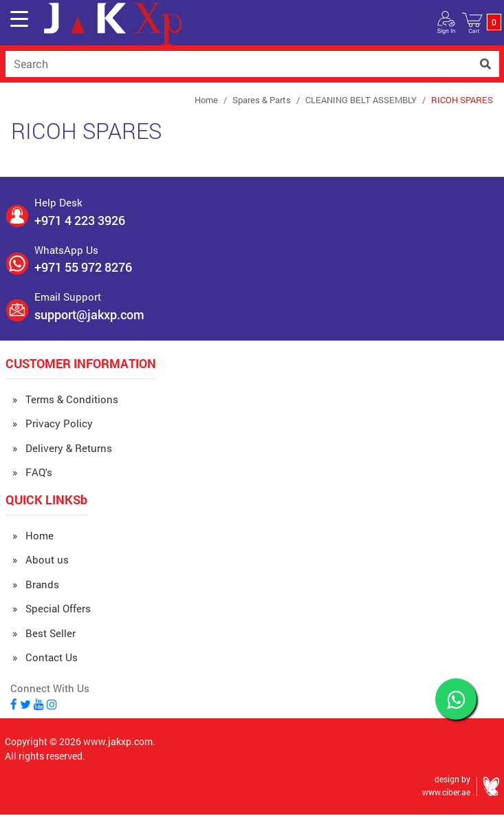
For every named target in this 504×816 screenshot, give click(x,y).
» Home (33, 535)
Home (206, 100)
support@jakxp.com (89, 314)
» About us (41, 559)
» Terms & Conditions (65, 399)
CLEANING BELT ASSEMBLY (361, 100)
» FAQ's (32, 472)
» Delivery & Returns (62, 448)
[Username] (239, 64)
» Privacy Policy (53, 423)
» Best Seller (44, 633)
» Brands (36, 584)
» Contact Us (45, 657)
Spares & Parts (262, 100)
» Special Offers (52, 608)
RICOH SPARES (462, 100)
